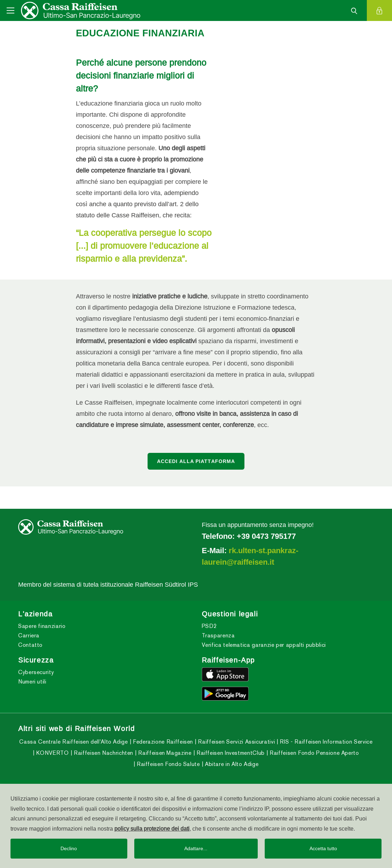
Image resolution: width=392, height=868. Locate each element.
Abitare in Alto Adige (231, 764)
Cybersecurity (36, 672)
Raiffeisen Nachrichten (103, 753)
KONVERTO (52, 753)
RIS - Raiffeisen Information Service (326, 742)
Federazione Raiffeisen (162, 742)
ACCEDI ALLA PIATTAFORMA (196, 461)
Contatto (30, 645)
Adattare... (196, 848)
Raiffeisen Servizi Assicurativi (236, 742)
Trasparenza (218, 635)
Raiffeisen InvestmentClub (230, 753)
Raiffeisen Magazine (164, 753)
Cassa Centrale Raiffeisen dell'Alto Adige (73, 742)
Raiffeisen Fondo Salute (167, 764)
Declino (69, 848)
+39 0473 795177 (266, 536)
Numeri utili (32, 682)
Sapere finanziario (42, 626)
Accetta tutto (323, 848)
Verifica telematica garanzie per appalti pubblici (264, 645)
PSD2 (209, 626)
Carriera (29, 635)
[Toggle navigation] (10, 10)
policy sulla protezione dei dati (152, 829)
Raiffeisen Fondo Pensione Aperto (314, 753)
